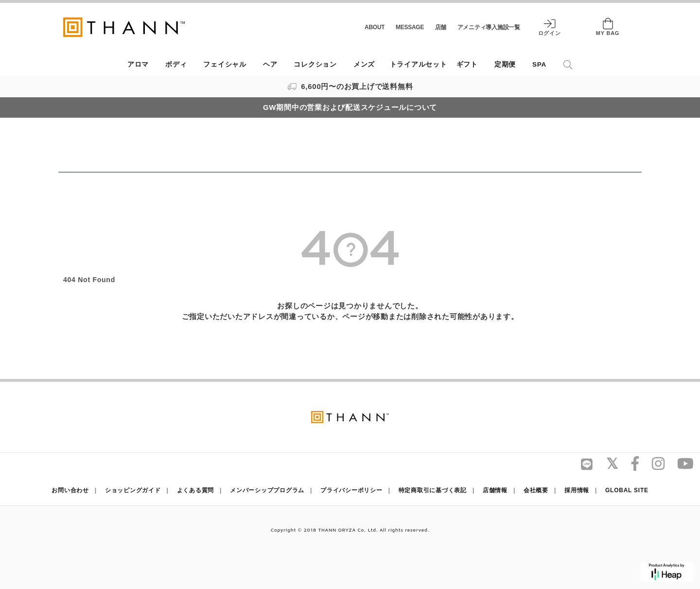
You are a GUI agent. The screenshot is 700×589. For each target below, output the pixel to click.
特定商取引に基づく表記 (433, 490)
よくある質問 (196, 490)
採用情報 (577, 490)
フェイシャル (225, 64)
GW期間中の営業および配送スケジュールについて (350, 107)
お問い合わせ (70, 490)
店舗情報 (495, 490)
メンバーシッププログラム (267, 490)
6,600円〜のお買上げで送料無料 (350, 86)
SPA (539, 64)
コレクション (315, 64)
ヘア (270, 64)
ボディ (176, 64)
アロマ (138, 64)
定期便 (505, 64)
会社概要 (536, 490)
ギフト (467, 64)
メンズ (364, 64)
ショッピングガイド (133, 490)
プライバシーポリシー (351, 490)
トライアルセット (419, 64)
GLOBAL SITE (627, 490)
